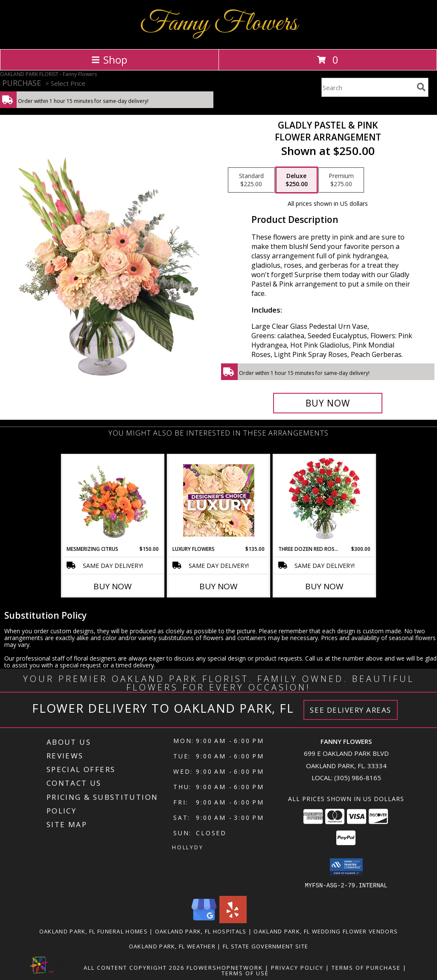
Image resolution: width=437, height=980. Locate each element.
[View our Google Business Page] (204, 920)
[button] (346, 867)
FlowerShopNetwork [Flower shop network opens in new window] (225, 967)
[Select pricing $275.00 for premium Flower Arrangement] (341, 180)
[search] (421, 87)
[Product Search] (367, 87)
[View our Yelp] (233, 920)
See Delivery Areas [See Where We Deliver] (351, 710)
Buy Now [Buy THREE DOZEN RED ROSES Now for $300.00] (324, 586)
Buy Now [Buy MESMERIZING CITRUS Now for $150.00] (113, 586)
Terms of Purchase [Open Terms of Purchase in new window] (366, 967)
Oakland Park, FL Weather (172, 946)
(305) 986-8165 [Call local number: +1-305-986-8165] (358, 778)
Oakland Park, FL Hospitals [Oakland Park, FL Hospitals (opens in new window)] (201, 931)
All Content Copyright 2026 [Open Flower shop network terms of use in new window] (134, 967)
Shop (109, 60)
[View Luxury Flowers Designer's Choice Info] (219, 500)
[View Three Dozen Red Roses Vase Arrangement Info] (325, 500)
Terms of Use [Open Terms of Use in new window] (245, 973)
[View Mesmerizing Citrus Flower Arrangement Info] (113, 500)
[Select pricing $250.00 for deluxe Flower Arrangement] (297, 180)
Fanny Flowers (219, 24)
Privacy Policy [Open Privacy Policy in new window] (297, 967)
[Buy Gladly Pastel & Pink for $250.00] (328, 403)
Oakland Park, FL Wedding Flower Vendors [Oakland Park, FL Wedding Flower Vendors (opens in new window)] (326, 931)
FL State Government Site (265, 946)
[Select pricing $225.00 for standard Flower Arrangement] (251, 180)
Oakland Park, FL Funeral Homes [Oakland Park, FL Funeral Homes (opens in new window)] (93, 931)
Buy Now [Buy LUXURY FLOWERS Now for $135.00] (218, 586)
